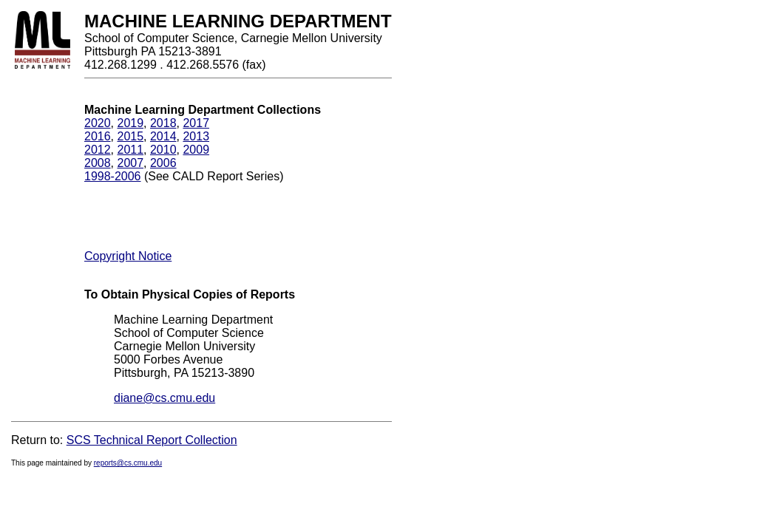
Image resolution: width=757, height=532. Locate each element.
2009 (196, 150)
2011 (130, 150)
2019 (130, 123)
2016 (98, 136)
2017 (196, 123)
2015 (130, 136)
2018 (163, 123)
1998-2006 (113, 176)
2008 (98, 163)
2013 (196, 136)
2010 (163, 150)
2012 (98, 150)
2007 (130, 163)
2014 (163, 136)
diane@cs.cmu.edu (164, 398)
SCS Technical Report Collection (152, 440)
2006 (163, 163)
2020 (98, 123)
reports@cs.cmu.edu (128, 463)
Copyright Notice (128, 256)
